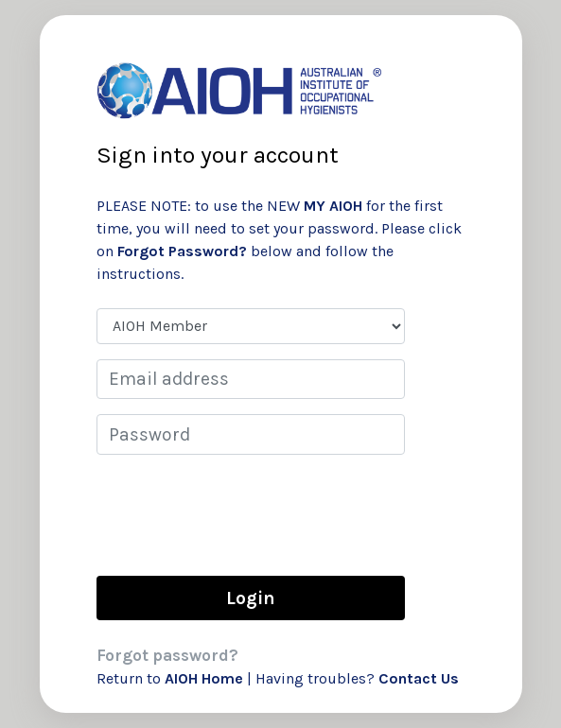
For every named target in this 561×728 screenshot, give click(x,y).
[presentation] (240, 514)
